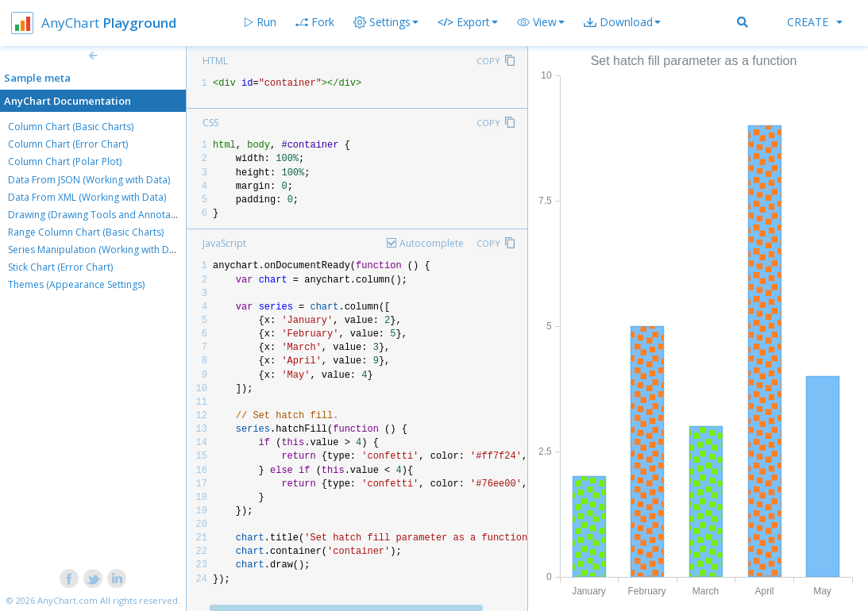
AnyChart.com (68, 600)
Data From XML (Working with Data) (87, 197)
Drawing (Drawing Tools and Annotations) (102, 215)
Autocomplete (432, 243)
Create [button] (815, 22)
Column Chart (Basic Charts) (71, 127)
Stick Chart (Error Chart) (60, 267)
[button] (541, 22)
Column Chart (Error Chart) (68, 144)
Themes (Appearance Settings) (76, 284)
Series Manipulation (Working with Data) (97, 250)
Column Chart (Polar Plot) (65, 161)
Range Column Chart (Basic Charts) (86, 232)
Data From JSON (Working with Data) (89, 180)
